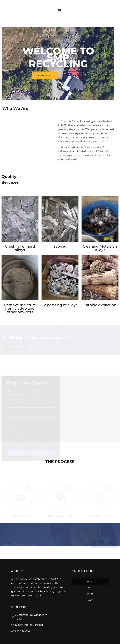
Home (90, 581)
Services (90, 588)
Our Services (46, 75)
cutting (62, 155)
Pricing (74, 75)
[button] (60, 10)
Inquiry (90, 600)
